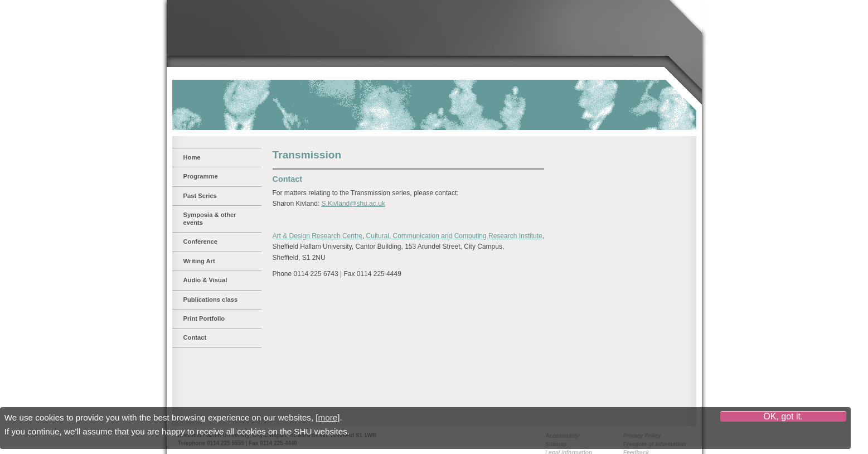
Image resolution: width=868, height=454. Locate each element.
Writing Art (199, 261)
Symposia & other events (210, 218)
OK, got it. (783, 416)
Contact (195, 337)
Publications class (211, 300)
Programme (201, 176)
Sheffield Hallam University (239, 32)
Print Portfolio (204, 318)
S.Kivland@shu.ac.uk (353, 204)
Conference (201, 242)
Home (192, 157)
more (328, 417)
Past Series (200, 196)
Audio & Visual (205, 280)
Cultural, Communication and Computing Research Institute (454, 236)
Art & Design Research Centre (317, 236)
